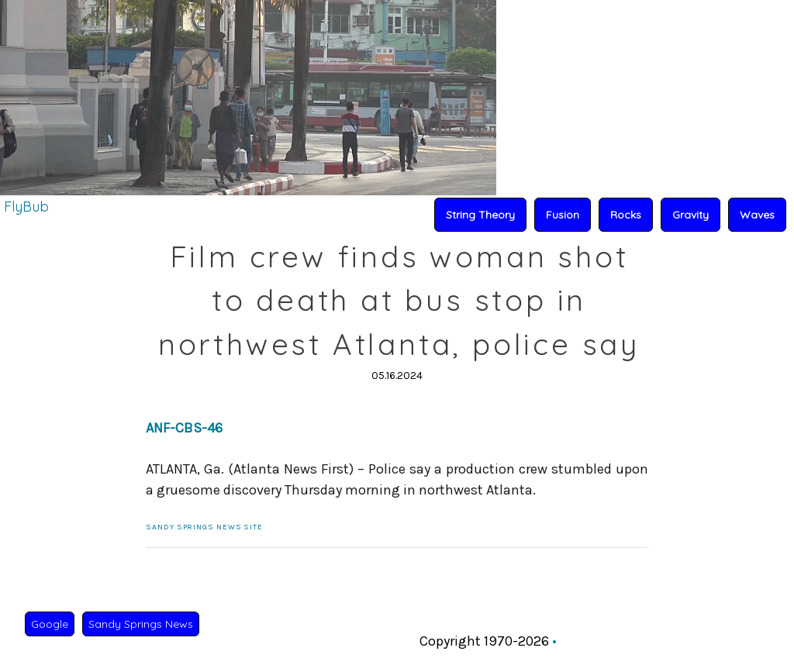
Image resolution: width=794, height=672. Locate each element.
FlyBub (26, 207)
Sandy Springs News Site (204, 527)
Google (50, 624)
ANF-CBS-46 (184, 428)
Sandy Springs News (141, 624)
